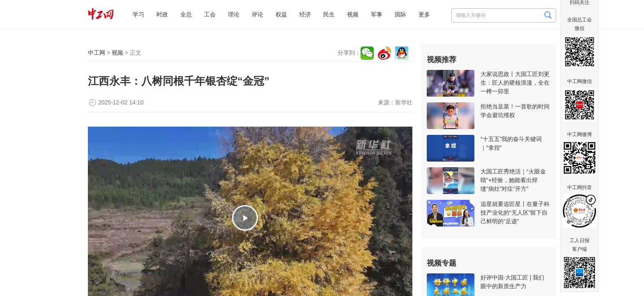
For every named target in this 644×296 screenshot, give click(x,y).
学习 (138, 14)
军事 (377, 14)
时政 (162, 14)
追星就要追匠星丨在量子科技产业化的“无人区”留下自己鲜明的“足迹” (515, 213)
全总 (186, 14)
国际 (400, 14)
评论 (258, 14)
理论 (234, 14)
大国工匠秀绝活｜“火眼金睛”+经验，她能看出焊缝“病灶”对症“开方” (513, 180)
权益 (281, 14)
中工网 (97, 53)
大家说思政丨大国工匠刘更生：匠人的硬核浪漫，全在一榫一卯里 (515, 83)
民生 (329, 14)
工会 (210, 14)
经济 (305, 14)
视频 (353, 14)
